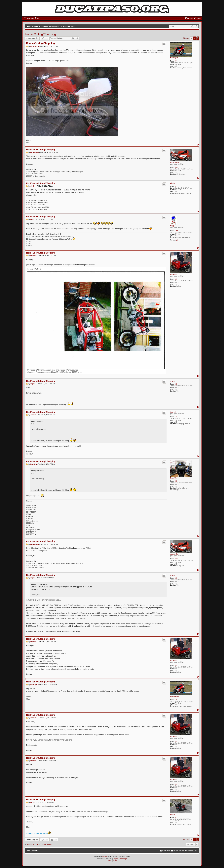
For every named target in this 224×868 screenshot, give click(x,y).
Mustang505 (174, 58)
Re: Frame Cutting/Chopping (41, 150)
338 (176, 384)
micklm (173, 814)
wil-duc (173, 183)
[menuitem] (37, 18)
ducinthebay (174, 162)
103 (176, 817)
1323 (176, 167)
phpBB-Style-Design (120, 859)
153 (176, 481)
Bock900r (173, 478)
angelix (173, 381)
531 (176, 279)
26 (175, 186)
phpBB (105, 857)
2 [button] (195, 38)
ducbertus (174, 274)
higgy (172, 226)
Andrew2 (173, 412)
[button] (198, 38)
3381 (176, 231)
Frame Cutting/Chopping (40, 34)
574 (176, 417)
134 (176, 61)
